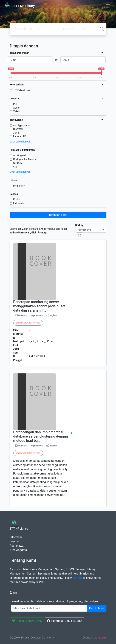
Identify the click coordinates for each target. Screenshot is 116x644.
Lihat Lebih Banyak (20, 142)
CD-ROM (18, 163)
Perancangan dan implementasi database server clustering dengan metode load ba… (41, 436)
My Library (19, 186)
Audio (16, 108)
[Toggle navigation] (108, 6)
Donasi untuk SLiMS (27, 621)
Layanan (15, 541)
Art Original (19, 155)
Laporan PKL (20, 136)
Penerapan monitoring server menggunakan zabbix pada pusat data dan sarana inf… (39, 306)
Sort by (79, 225)
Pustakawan (17, 546)
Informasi (16, 537)
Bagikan (52, 316)
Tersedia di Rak (22, 90)
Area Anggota (18, 550)
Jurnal (17, 133)
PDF (16, 104)
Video (16, 111)
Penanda (38, 316)
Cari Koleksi (97, 608)
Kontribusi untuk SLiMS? (65, 621)
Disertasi (18, 129)
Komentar (21, 316)
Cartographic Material (25, 159)
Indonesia (19, 203)
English (17, 200)
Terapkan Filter (58, 215)
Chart (16, 167)
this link (77, 578)
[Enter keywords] (49, 608)
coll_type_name (22, 125)
